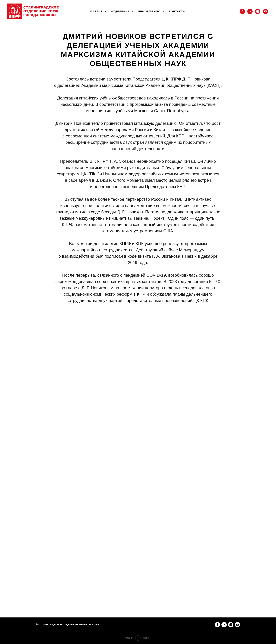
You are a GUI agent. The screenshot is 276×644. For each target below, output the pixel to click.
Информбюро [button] (150, 11)
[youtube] (265, 11)
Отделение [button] (121, 11)
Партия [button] (97, 11)
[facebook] (242, 11)
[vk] (250, 11)
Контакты (177, 11)
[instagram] (258, 11)
